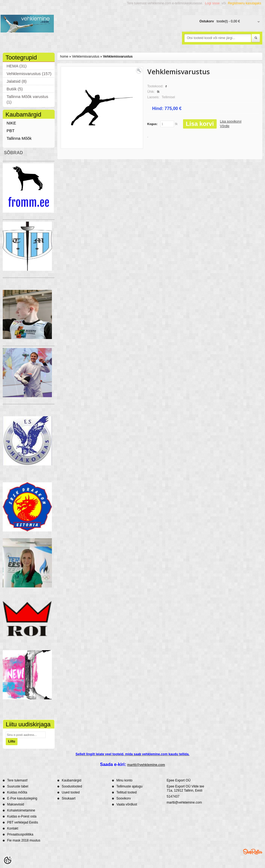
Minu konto (124, 780)
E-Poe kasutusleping (22, 798)
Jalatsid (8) (17, 81)
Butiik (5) (15, 89)
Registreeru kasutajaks (245, 3)
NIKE (11, 123)
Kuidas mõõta (17, 792)
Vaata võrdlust (127, 804)
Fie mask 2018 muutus (24, 840)
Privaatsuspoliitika (20, 834)
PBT (11, 131)
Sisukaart (69, 798)
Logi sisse (212, 3)
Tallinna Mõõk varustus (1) (27, 99)
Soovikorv (124, 798)
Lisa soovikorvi (231, 121)
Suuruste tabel (18, 786)
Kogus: (152, 124)
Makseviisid (16, 804)
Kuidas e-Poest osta (22, 816)
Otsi (256, 38)
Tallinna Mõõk (19, 138)
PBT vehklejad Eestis (23, 822)
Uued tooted (71, 792)
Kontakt (13, 828)
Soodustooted (72, 786)
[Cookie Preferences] (8, 860)
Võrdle (225, 126)
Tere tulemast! (17, 780)
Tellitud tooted (126, 792)
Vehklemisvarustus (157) (29, 74)
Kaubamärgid (71, 780)
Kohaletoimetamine (21, 810)
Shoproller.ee (253, 852)
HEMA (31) (17, 66)
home (64, 57)
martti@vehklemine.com (146, 765)
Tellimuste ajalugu (129, 786)
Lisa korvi (200, 124)
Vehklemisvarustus (86, 57)
